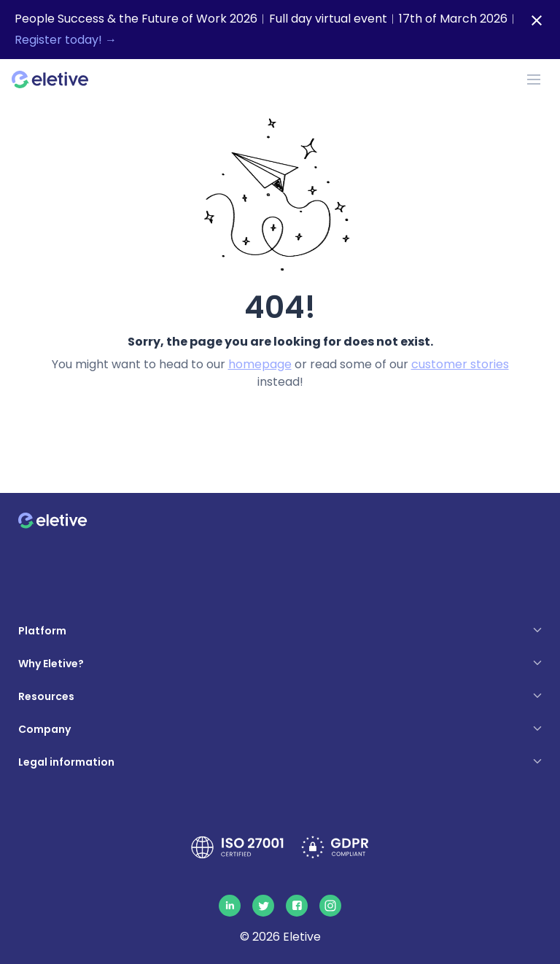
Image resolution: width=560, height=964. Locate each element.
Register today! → (66, 40)
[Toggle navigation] (534, 79)
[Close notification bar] (537, 20)
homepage (260, 364)
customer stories (460, 364)
